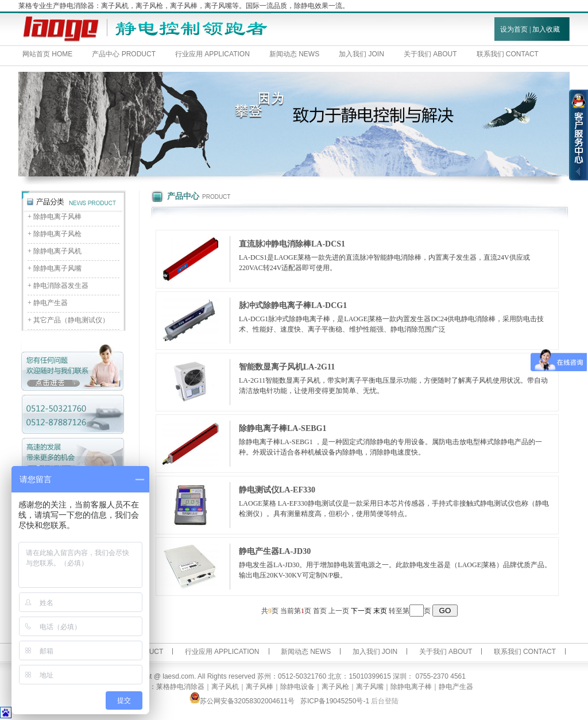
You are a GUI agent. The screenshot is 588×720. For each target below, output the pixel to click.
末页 (380, 611)
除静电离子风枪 (57, 234)
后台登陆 (385, 701)
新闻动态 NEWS (294, 54)
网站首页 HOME (47, 54)
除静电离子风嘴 (57, 268)
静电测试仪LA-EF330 (277, 490)
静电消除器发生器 (61, 286)
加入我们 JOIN (361, 54)
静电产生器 (51, 303)
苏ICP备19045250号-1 (335, 701)
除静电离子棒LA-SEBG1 (283, 428)
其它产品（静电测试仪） (71, 320)
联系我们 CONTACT (525, 652)
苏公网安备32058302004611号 (242, 701)
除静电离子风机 (57, 251)
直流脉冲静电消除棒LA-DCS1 (292, 244)
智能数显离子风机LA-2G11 (287, 367)
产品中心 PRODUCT (124, 54)
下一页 (361, 611)
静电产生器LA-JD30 (275, 551)
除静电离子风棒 (57, 217)
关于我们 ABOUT (430, 54)
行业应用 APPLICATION (212, 54)
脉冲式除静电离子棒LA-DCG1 (293, 305)
